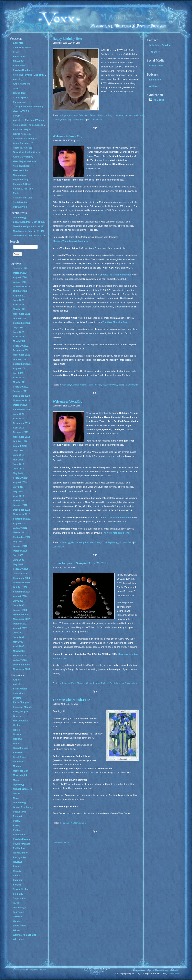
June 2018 (19, 455)
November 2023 (22, 286)
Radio (16, 193)
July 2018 (18, 450)
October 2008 (20, 587)
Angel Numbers (22, 84)
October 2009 (20, 551)
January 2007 (20, 660)
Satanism (18, 880)
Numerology (20, 175)
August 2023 (20, 296)
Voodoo (17, 921)
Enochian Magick (22, 129)
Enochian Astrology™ (25, 139)
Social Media (20, 202)
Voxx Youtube (20, 170)
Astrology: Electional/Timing (28, 120)
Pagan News (20, 812)
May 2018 (18, 460)
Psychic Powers (110, 385)
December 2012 (21, 510)
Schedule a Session (160, 45)
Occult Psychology (110, 542)
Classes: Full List (22, 198)
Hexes (16, 730)
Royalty (75, 120)
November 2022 (22, 314)
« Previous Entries (61, 842)
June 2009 (19, 560)
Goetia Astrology (22, 134)
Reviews (18, 862)
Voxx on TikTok (21, 111)
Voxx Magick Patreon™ (26, 161)
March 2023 (19, 309)
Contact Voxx (20, 207)
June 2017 (19, 464)
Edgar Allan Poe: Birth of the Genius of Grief (37, 222)
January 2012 (20, 528)
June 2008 (19, 605)
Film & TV (18, 61)
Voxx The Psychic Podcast (117, 275)
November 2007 (22, 619)
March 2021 (19, 382)
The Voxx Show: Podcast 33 (71, 700)
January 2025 (20, 268)
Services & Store (22, 184)
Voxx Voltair (175, 974)
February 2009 (21, 569)
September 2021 (22, 364)
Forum (17, 116)
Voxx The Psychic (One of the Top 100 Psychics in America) (45, 75)
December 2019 (21, 423)
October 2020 (20, 405)
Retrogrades (20, 857)
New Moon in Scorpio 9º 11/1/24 (30, 231)
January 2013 (20, 505)
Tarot (121, 385)
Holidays (110, 115)
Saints (83, 120)
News (142, 115)
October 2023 (20, 291)
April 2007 (18, 646)
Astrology (73, 115)
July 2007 (18, 633)
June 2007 (19, 637)
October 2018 (20, 441)
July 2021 (18, 373)
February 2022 (21, 346)
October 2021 (20, 359)
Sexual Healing (21, 889)
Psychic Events (21, 839)
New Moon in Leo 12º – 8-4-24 (29, 236)
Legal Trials (19, 757)
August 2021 (20, 368)
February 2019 (21, 432)
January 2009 (20, 574)
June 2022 (19, 332)
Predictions (115, 683)
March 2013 (19, 501)
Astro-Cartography (23, 157)
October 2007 (20, 624)
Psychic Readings (23, 70)
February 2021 (21, 387)
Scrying (17, 885)
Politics (17, 830)
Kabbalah (90, 542)
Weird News (19, 926)
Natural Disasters (22, 789)
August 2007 (20, 628)
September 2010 (22, 537)
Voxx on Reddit (21, 166)
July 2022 (18, 327)
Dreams (17, 698)
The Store (154, 52)
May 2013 (18, 491)
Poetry (17, 821)
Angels (65, 115)
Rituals (17, 866)
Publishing (66, 120)
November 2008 (22, 582)
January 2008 (20, 610)
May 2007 (18, 642)
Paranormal (19, 102)
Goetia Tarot (20, 93)
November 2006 (22, 669)
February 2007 (21, 655)
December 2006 (21, 665)
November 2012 (22, 514)
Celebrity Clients (22, 47)
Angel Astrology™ (23, 143)
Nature (17, 794)
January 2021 (20, 391)
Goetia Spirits (20, 98)
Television (19, 912)
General (93, 115)
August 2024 (20, 277)
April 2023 (18, 305)
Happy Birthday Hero (68, 39)
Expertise (18, 43)
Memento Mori (131, 115)
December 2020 (21, 396)
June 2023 (19, 300)
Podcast (56, 120)
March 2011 (19, 532)
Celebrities (84, 115)
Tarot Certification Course (27, 152)
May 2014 (18, 473)
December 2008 (21, 578)
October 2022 (20, 318)
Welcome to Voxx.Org (67, 136)
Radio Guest (20, 56)
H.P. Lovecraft (21, 721)
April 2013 (18, 496)
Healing (17, 725)
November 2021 (22, 355)
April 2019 (18, 428)
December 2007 (21, 614)
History (101, 115)
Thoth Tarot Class (23, 148)
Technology (19, 907)
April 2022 (18, 337)
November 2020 (22, 400)
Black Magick (20, 689)
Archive (153, 86)
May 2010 (18, 542)
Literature (119, 115)
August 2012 (20, 523)
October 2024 (20, 273)
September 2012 (22, 519)
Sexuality (18, 894)
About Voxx (19, 66)
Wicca (16, 930)
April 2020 (18, 418)
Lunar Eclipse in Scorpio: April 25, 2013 (80, 563)
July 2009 (18, 555)
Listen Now (155, 80)
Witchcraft (19, 939)
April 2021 (18, 378)
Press (16, 52)
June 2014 (19, 469)
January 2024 (20, 282)
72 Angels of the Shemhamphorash (32, 107)
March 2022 (19, 341)
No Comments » (95, 120)
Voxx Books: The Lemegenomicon (32, 125)
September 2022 (22, 323)
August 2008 (20, 596)
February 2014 (21, 478)
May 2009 (18, 564)
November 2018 (22, 437)
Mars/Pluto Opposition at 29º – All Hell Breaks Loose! (42, 226)
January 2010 (20, 546)
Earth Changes (78, 683)
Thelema (18, 916)
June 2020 (19, 414)
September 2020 (22, 410)
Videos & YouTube (23, 189)
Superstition (20, 898)
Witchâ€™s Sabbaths (25, 935)
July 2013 (18, 487)
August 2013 (20, 482)
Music (16, 780)
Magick (83, 385)
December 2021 (21, 350)
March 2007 (19, 651)
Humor (17, 743)
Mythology (19, 784)
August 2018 (20, 446)
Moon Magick (20, 775)
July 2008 (18, 601)
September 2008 (22, 592)
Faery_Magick (21, 711)
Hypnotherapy (78, 542)
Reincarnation (21, 853)
